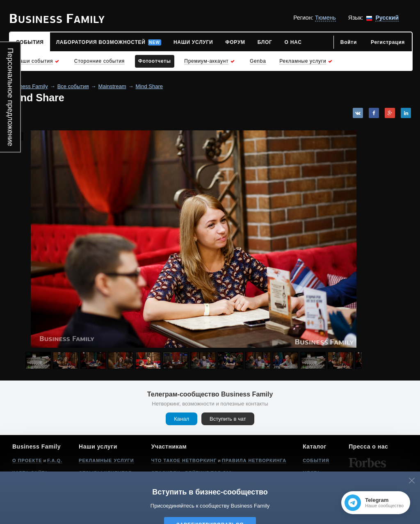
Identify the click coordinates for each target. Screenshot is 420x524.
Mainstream (112, 86)
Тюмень (325, 18)
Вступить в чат (228, 419)
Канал (181, 419)
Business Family (29, 86)
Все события (73, 86)
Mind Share (149, 86)
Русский (387, 18)
